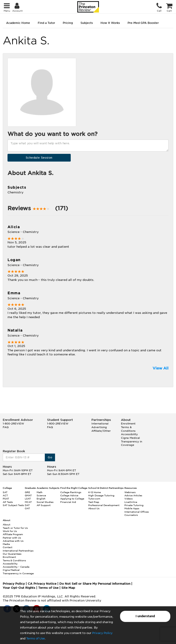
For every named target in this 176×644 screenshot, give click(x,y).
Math (40, 492)
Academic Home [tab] (18, 23)
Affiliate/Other (101, 431)
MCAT (28, 502)
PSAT (6, 499)
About (6, 524)
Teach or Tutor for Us (15, 528)
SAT (5, 492)
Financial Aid (68, 502)
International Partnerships (18, 551)
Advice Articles (133, 495)
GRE (27, 492)
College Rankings (71, 492)
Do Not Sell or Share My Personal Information (95, 584)
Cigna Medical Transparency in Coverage (132, 441)
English (41, 499)
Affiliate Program (13, 534)
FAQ (6, 427)
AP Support (44, 505)
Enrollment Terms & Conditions (128, 427)
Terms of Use (35, 638)
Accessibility (129, 434)
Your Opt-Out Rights (19, 588)
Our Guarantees (12, 554)
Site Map (68, 588)
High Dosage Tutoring (101, 495)
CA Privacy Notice (42, 584)
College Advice (69, 495)
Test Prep (94, 502)
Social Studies (45, 502)
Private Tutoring (134, 505)
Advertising (99, 427)
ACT (5, 495)
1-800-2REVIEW (13, 424)
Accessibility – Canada (16, 567)
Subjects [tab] (87, 23)
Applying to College (72, 499)
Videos (128, 499)
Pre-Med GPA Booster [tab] (143, 23)
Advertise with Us (13, 541)
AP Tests (8, 502)
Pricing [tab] (68, 23)
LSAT (28, 499)
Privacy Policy (102, 633)
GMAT (28, 495)
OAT (27, 508)
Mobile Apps (132, 508)
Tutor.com (94, 499)
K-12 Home (94, 492)
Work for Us (10, 531)
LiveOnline (131, 502)
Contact (8, 547)
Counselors (131, 515)
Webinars (130, 492)
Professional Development (104, 505)
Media (6, 544)
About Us (94, 508)
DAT (27, 505)
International (100, 424)
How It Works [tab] (110, 23)
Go (50, 457)
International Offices (137, 512)
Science (41, 495)
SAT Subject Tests (13, 505)
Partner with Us (12, 538)
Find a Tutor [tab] (46, 23)
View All (161, 368)
